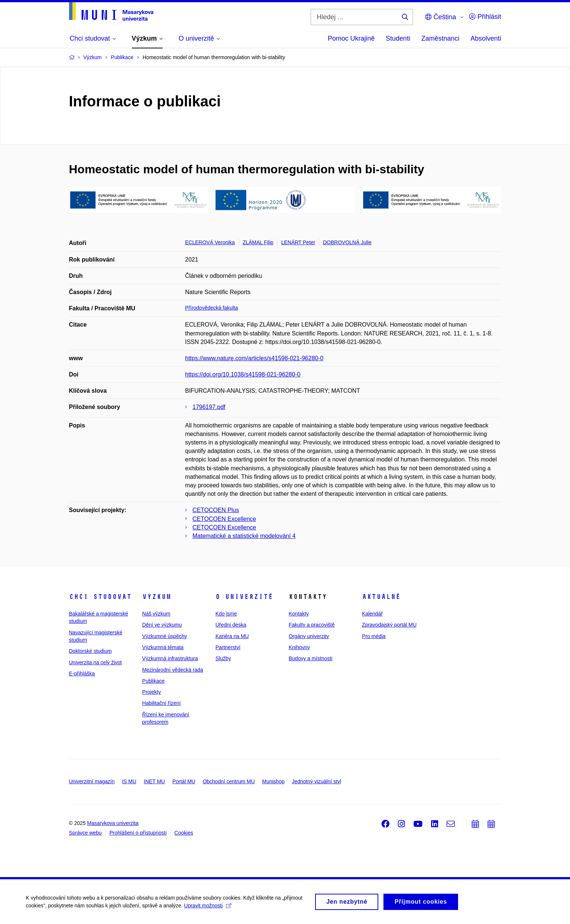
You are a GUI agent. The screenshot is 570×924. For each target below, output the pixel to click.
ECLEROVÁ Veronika (210, 242)
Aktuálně (381, 597)
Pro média (374, 636)
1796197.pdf (209, 407)
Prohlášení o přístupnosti (138, 833)
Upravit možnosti (207, 908)
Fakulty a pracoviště (312, 625)
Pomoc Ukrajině (351, 38)
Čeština (441, 17)
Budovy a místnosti (310, 658)
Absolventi (486, 38)
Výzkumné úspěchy (165, 636)
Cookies (184, 833)
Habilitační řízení (161, 703)
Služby (223, 658)
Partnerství (228, 647)
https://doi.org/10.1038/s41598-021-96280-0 (243, 374)
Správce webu (86, 833)
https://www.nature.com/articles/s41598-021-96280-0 (254, 358)
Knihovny (299, 647)
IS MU (129, 781)
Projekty (152, 692)
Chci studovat (100, 597)
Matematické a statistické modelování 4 (244, 536)
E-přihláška (82, 674)
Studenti (398, 38)
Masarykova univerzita (113, 823)
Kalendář (372, 614)
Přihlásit (485, 17)
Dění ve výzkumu (162, 625)
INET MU (154, 781)
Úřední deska (231, 625)
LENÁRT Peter (298, 242)
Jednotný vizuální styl (316, 781)
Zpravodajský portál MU (389, 625)
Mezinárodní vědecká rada (173, 670)
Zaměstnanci (440, 38)
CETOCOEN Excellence (224, 519)
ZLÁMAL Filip (258, 242)
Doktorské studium (91, 651)
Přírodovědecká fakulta (211, 308)
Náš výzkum (156, 614)
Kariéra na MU (232, 636)
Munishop (274, 781)
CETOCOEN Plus (216, 510)
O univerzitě (244, 597)
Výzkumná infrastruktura (170, 658)
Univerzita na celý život (95, 662)
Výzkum (157, 597)
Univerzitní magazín (92, 781)
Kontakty (298, 614)
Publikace (153, 681)
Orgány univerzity (309, 636)
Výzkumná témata (163, 647)
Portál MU (184, 781)
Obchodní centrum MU (229, 781)
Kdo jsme (226, 614)
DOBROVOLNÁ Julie (347, 242)
